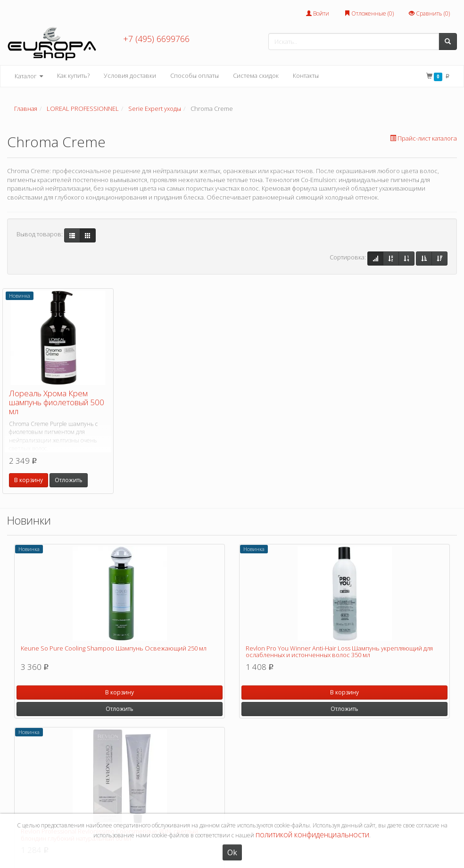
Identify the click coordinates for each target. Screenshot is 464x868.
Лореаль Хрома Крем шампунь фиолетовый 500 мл (57, 402)
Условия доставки (130, 75)
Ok (232, 852)
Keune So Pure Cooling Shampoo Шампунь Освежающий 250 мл (114, 648)
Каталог (29, 76)
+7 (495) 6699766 (156, 39)
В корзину (29, 480)
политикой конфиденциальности (312, 835)
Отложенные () (369, 13)
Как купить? (73, 75)
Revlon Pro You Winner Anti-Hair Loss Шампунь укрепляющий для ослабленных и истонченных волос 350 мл (339, 651)
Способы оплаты (195, 75)
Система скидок (256, 75)
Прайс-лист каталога (423, 138)
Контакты (306, 75)
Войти (318, 13)
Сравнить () (429, 13)
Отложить (69, 480)
